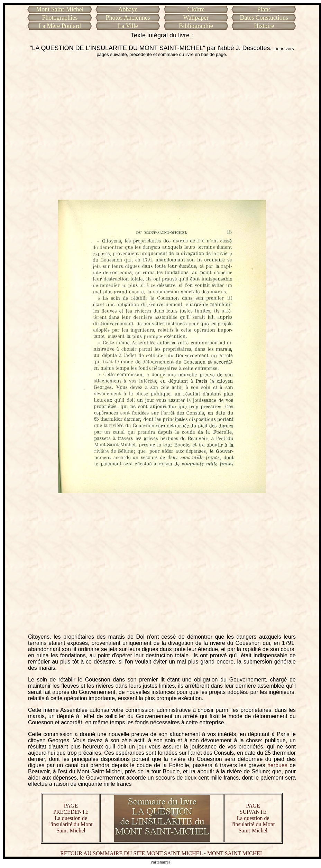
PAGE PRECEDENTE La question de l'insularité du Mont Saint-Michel (71, 818)
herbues (277, 765)
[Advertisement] (65, 128)
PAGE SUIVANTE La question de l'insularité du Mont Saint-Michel (253, 818)
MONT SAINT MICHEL (235, 853)
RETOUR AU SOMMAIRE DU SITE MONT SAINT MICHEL (131, 853)
